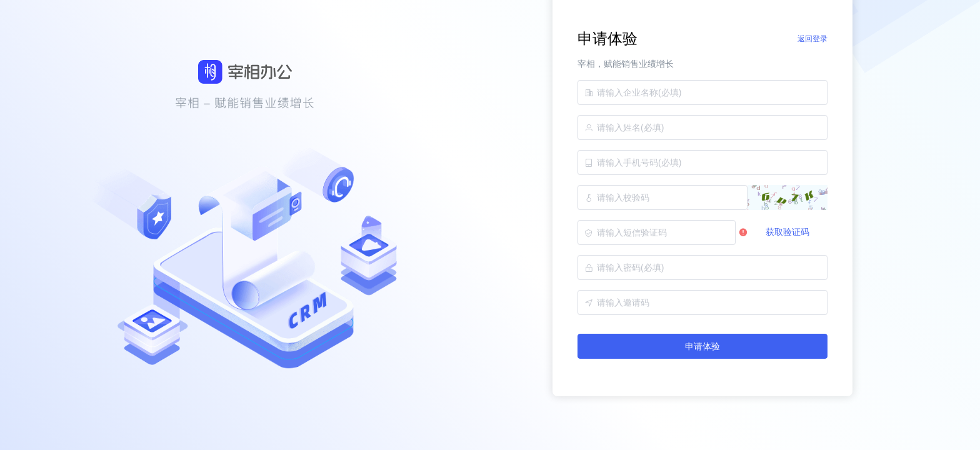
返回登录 (812, 39)
